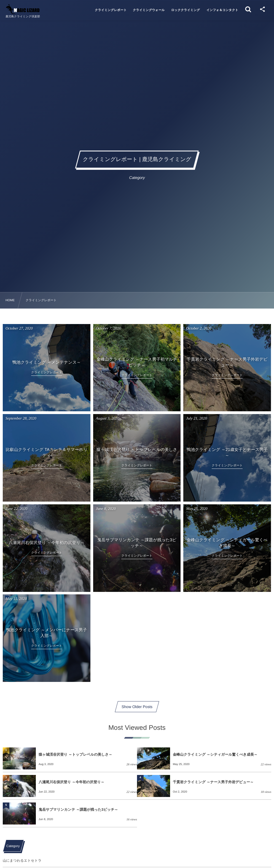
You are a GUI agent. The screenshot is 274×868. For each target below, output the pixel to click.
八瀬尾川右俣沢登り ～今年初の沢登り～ (72, 782)
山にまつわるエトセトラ (22, 861)
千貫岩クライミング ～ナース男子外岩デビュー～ (213, 782)
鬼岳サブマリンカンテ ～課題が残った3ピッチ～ (78, 810)
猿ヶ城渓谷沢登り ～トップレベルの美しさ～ (75, 754)
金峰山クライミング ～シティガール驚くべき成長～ (215, 754)
